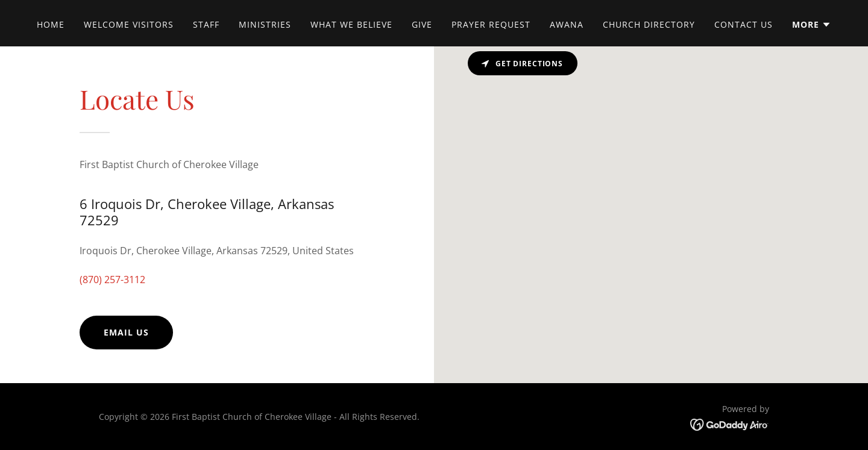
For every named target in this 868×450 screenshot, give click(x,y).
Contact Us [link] (744, 24)
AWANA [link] (567, 24)
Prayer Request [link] (491, 24)
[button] (812, 25)
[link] (730, 424)
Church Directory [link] (649, 24)
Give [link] (422, 24)
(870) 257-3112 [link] (112, 280)
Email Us (126, 332)
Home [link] (51, 24)
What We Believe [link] (351, 24)
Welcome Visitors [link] (129, 24)
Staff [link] (206, 24)
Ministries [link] (265, 24)
